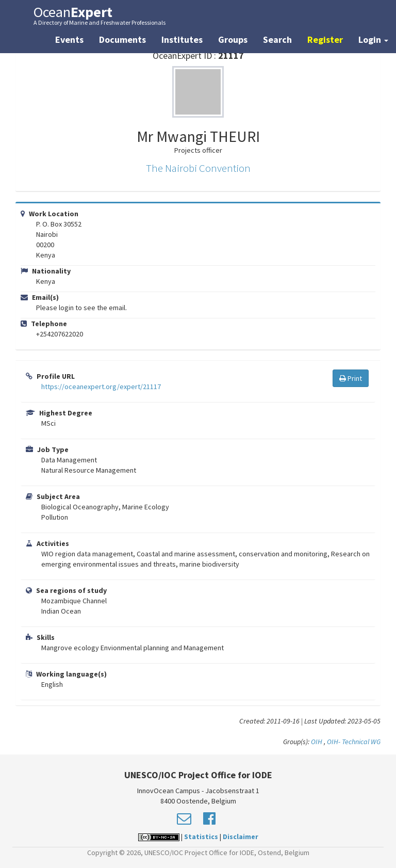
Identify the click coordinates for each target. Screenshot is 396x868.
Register (325, 39)
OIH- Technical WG (354, 742)
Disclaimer (241, 837)
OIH (317, 742)
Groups (233, 39)
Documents (122, 39)
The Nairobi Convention (198, 168)
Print (351, 378)
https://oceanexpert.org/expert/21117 (101, 387)
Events (69, 39)
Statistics (201, 837)
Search (277, 39)
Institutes (182, 39)
